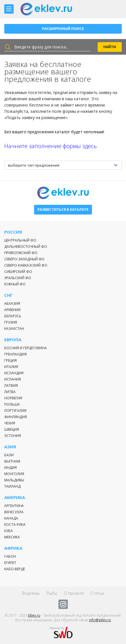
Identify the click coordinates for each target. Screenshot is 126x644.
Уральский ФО (18, 278)
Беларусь (13, 316)
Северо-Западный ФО (24, 259)
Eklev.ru (34, 615)
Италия (11, 367)
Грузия (11, 322)
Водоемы (31, 593)
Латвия (11, 386)
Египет (10, 563)
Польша (12, 404)
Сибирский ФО (18, 272)
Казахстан (14, 329)
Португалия (15, 411)
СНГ (9, 295)
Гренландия (15, 354)
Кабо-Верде (15, 569)
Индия (10, 468)
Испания (13, 379)
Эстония (13, 436)
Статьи (97, 593)
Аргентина (14, 506)
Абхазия (12, 303)
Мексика (12, 537)
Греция (10, 360)
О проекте (74, 593)
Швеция (12, 429)
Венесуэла (14, 512)
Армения (12, 310)
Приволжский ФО (21, 253)
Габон (10, 556)
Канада (11, 518)
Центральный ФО (20, 240)
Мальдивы (14, 480)
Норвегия (13, 398)
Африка (13, 548)
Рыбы (52, 593)
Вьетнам (12, 461)
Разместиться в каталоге (63, 209)
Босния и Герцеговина (26, 348)
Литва (10, 392)
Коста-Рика (15, 525)
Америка (15, 497)
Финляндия (16, 417)
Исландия (14, 373)
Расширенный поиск (63, 29)
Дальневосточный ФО (26, 247)
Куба (9, 531)
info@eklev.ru (100, 620)
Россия (13, 232)
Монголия (14, 474)
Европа (13, 340)
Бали (9, 455)
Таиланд (12, 486)
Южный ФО (15, 284)
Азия (10, 447)
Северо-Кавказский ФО (26, 265)
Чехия (10, 423)
